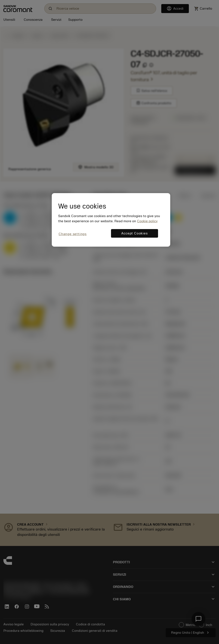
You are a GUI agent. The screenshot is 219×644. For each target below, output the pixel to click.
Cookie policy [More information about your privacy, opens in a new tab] (147, 221)
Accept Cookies (134, 233)
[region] (111, 220)
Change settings (73, 234)
